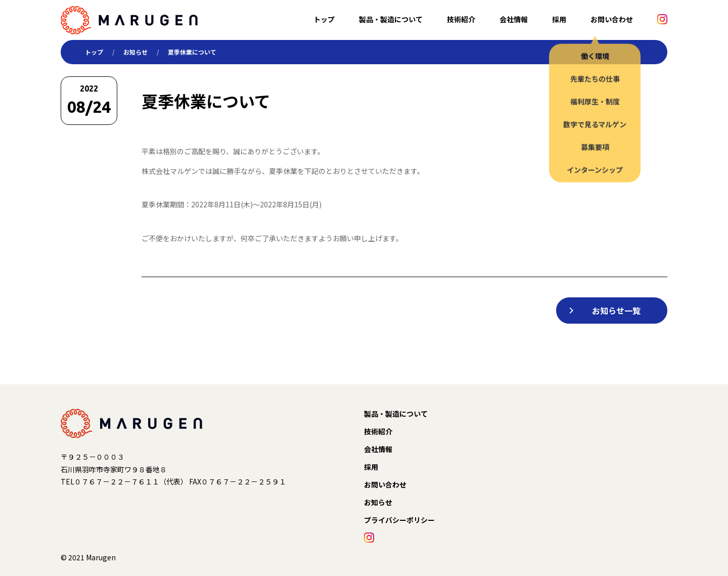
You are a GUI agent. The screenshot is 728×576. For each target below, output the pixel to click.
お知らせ (135, 52)
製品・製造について (391, 19)
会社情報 (514, 19)
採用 (559, 19)
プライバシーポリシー (399, 520)
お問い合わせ (612, 19)
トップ (324, 19)
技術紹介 (461, 19)
